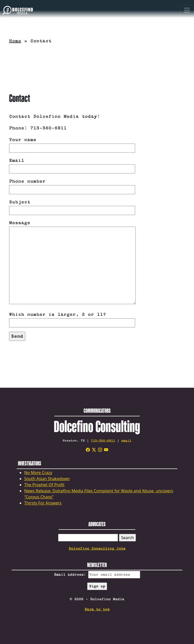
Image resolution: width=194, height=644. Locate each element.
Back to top (97, 609)
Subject (72, 206)
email (126, 441)
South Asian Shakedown (47, 479)
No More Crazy (38, 473)
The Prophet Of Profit (44, 485)
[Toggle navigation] (187, 10)
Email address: (97, 575)
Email (72, 165)
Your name (72, 144)
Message (72, 263)
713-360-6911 (103, 441)
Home (15, 41)
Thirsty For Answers (43, 503)
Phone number (72, 186)
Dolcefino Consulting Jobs (97, 549)
